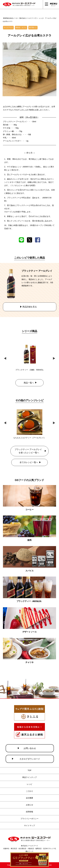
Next (54, 358)
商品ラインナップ (30, 777)
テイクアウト (8, 28)
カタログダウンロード (30, 759)
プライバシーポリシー (30, 819)
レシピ (30, 784)
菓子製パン (33, 28)
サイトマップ (30, 826)
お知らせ (30, 805)
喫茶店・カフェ (21, 28)
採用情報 (30, 812)
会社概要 (30, 798)
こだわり (30, 791)
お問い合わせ (30, 748)
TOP (30, 770)
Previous (5, 358)
